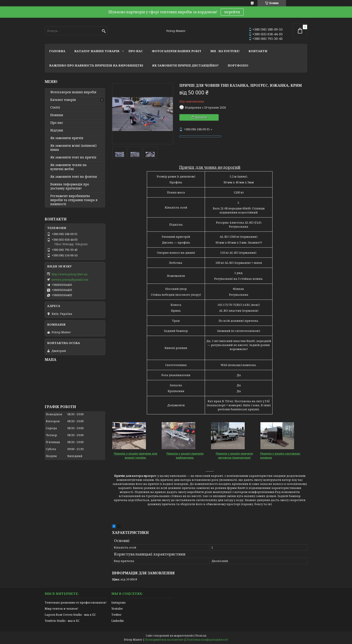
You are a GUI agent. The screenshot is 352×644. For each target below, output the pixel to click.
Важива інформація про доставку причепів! (70, 186)
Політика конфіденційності (207, 640)
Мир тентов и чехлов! (61, 608)
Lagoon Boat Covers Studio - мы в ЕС (70, 615)
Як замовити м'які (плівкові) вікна (73, 148)
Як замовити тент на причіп (73, 157)
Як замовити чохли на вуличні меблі (68, 167)
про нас (136, 51)
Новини (57, 115)
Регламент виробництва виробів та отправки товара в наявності (74, 200)
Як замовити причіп (67, 138)
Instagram (118, 602)
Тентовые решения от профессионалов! (76, 602)
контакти (258, 51)
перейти (232, 12)
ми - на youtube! (225, 51)
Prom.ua (201, 636)
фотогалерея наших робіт (177, 51)
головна (57, 51)
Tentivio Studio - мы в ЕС (62, 621)
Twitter (116, 615)
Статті (55, 107)
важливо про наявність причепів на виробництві (96, 65)
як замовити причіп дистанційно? (185, 65)
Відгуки (57, 130)
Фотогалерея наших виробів (73, 92)
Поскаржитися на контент (164, 640)
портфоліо (238, 65)
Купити (201, 117)
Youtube (117, 608)
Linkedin (118, 621)
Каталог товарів (63, 100)
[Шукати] (104, 31)
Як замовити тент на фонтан (74, 177)
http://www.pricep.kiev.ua (69, 274)
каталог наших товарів (97, 51)
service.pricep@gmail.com (70, 280)
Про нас (57, 123)
